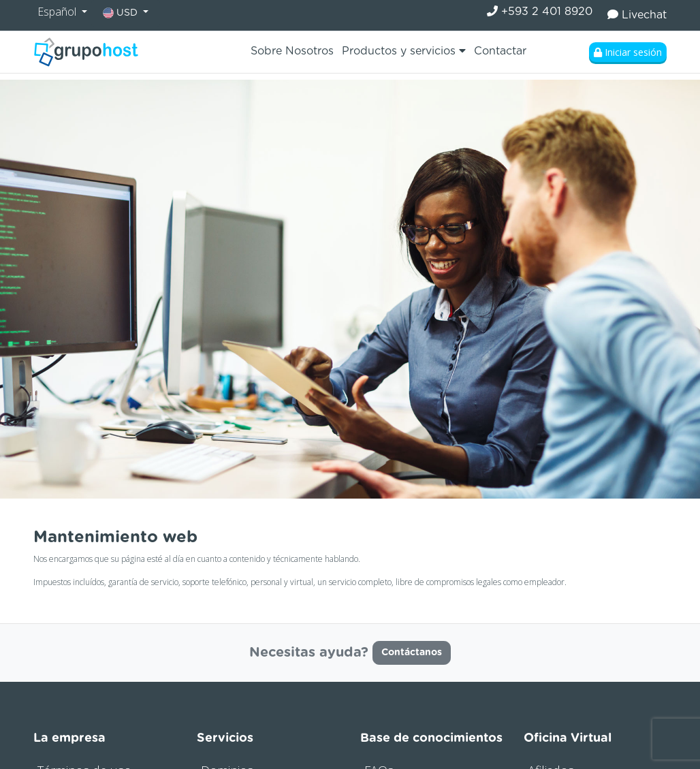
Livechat (637, 15)
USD (122, 13)
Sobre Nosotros (292, 51)
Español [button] (58, 12)
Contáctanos (412, 653)
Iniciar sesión (628, 52)
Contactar (500, 51)
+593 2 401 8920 (540, 11)
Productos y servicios (404, 51)
